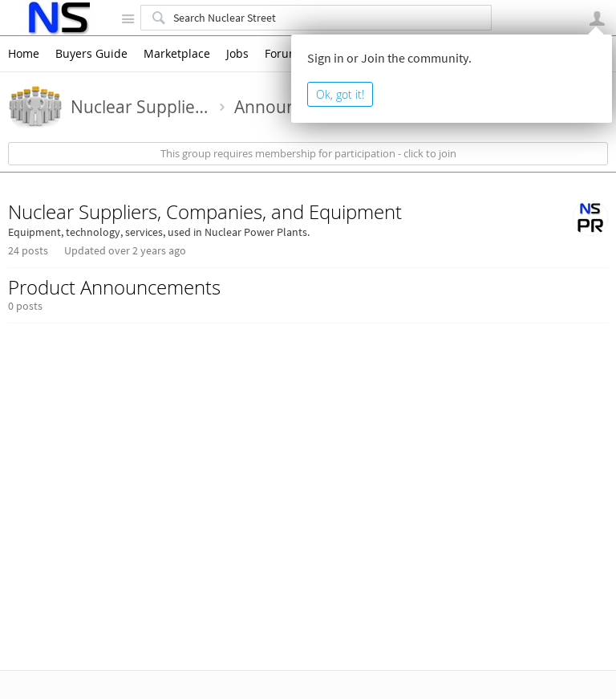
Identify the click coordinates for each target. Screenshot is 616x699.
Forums (285, 54)
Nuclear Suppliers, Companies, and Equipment (205, 212)
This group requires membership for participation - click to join (308, 154)
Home (24, 54)
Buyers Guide (91, 54)
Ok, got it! (340, 94)
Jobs (237, 54)
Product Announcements (114, 287)
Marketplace (177, 54)
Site (128, 18)
